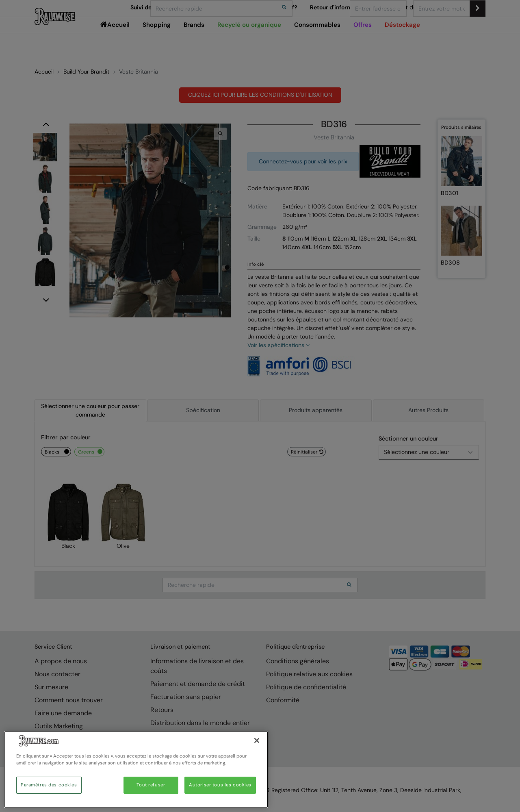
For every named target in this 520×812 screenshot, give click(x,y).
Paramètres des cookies (49, 785)
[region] (136, 769)
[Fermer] (257, 740)
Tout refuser (151, 785)
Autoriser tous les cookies (220, 785)
